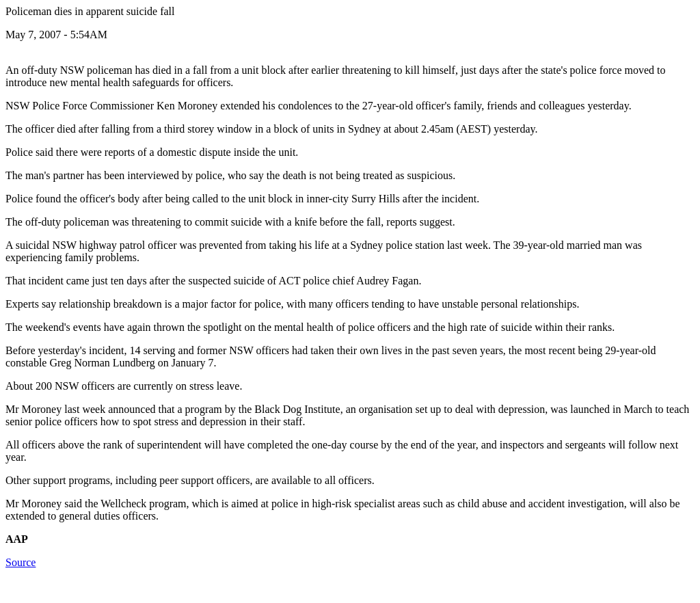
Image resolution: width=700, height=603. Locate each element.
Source (21, 562)
